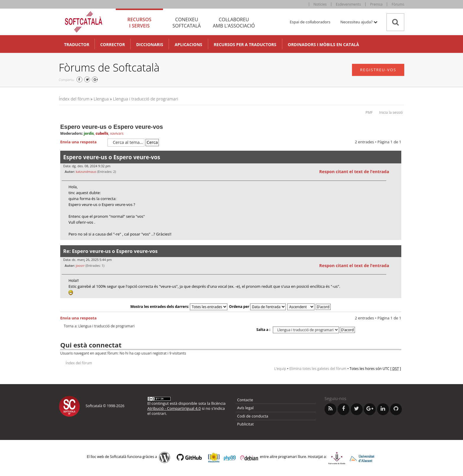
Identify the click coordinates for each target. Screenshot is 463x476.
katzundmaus (86, 172)
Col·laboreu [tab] (234, 23)
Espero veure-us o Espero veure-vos (112, 127)
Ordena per (258, 307)
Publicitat (245, 424)
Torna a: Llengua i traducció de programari (99, 326)
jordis (89, 133)
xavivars (117, 133)
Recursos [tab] (139, 23)
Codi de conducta (253, 416)
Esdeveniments (348, 4)
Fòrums (398, 4)
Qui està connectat (91, 345)
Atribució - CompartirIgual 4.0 (174, 408)
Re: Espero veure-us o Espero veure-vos (110, 251)
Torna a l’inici (397, 244)
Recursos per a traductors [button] (245, 44)
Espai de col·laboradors (310, 22)
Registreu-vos (378, 70)
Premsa (376, 4)
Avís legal (245, 408)
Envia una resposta (82, 142)
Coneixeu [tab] (187, 23)
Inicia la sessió (391, 112)
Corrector (113, 44)
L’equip (280, 369)
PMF (369, 112)
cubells (102, 133)
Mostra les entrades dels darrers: (179, 307)
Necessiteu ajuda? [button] (359, 22)
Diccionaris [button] (150, 44)
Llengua (101, 99)
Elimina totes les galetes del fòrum (318, 369)
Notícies (320, 4)
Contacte (245, 400)
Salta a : (263, 330)
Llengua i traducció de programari (146, 99)
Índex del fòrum (74, 99)
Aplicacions (188, 44)
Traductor (77, 44)
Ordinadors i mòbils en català (323, 44)
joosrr (80, 265)
